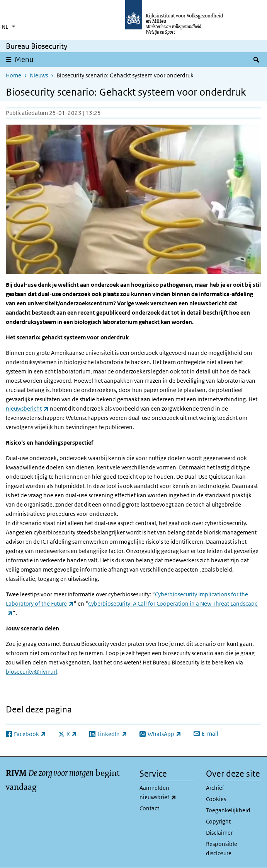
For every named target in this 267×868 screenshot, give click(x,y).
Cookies (216, 799)
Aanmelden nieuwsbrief (167, 793)
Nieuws (39, 75)
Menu (24, 59)
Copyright (218, 821)
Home (14, 75)
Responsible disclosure (222, 848)
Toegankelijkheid (228, 810)
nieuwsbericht (27, 408)
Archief (215, 788)
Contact (149, 808)
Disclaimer (219, 833)
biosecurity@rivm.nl (31, 672)
